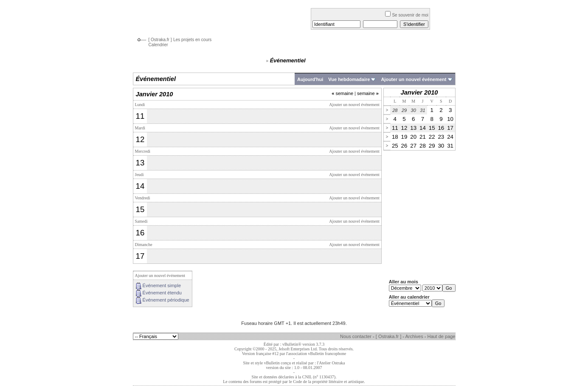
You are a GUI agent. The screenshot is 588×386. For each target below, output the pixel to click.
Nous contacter (356, 336)
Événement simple (162, 285)
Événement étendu (162, 293)
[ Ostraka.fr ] (160, 40)
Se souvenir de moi (407, 15)
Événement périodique (166, 300)
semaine (342, 93)
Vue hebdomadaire (349, 79)
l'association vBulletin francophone (316, 354)
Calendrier (158, 45)
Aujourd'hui (310, 79)
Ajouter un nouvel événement (414, 79)
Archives (414, 336)
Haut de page (441, 336)
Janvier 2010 (419, 92)
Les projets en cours (192, 40)
